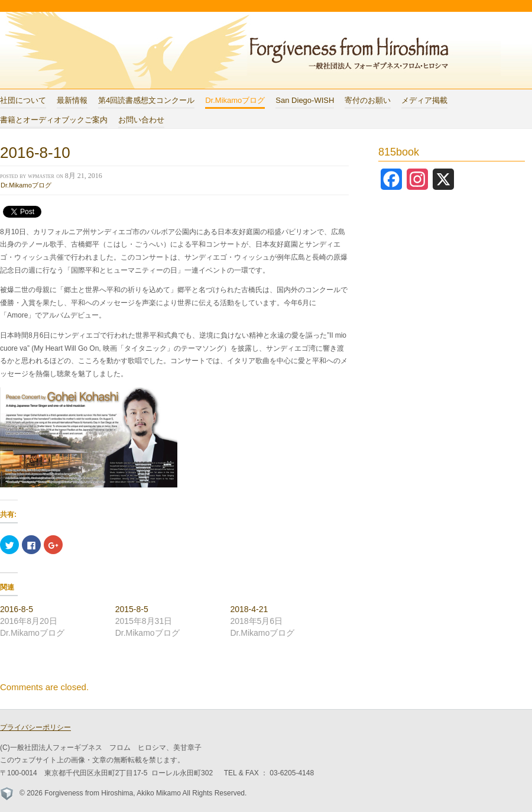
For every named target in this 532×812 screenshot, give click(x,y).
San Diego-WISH (305, 100)
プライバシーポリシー (35, 727)
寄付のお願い (368, 100)
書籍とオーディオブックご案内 (54, 120)
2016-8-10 (35, 153)
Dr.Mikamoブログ (235, 100)
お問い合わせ (141, 120)
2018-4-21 (249, 609)
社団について (23, 100)
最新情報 (72, 100)
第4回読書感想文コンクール (146, 100)
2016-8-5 (17, 609)
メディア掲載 (424, 100)
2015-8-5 (132, 609)
